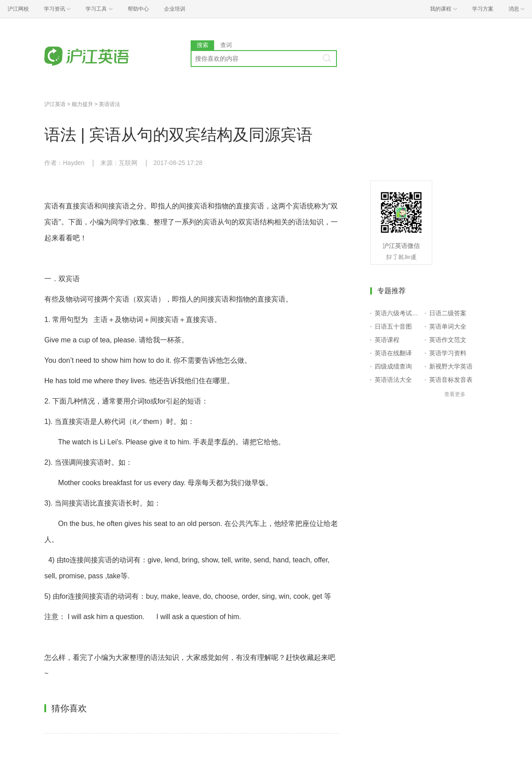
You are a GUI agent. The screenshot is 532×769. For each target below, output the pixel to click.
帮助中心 (138, 9)
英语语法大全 (393, 380)
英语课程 (387, 340)
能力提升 (82, 104)
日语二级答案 (448, 313)
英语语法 (110, 104)
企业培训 (175, 9)
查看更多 (455, 394)
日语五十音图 (393, 326)
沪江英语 (55, 104)
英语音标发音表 (451, 380)
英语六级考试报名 (398, 313)
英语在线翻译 (393, 353)
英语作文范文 (448, 340)
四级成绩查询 (393, 366)
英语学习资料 (448, 353)
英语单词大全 (448, 326)
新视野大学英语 (451, 366)
